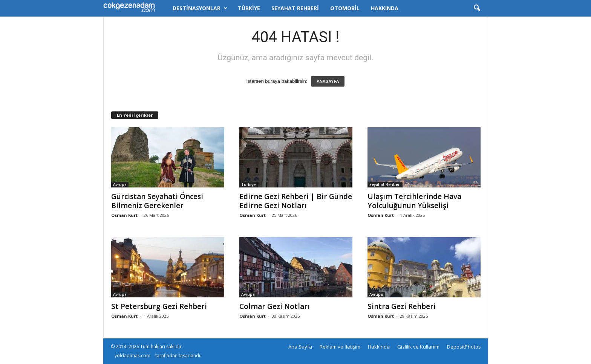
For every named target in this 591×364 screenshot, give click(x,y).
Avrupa (120, 184)
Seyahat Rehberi (295, 8)
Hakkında (385, 8)
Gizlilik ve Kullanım (418, 347)
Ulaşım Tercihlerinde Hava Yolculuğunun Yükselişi (414, 201)
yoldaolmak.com (132, 356)
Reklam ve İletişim (340, 347)
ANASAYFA (328, 81)
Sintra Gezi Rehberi (402, 306)
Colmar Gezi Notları (275, 306)
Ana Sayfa (300, 347)
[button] (477, 8)
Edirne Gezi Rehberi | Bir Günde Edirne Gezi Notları (296, 201)
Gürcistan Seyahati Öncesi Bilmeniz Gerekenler (157, 201)
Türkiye (249, 8)
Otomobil (345, 8)
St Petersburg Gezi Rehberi (159, 306)
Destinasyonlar (200, 8)
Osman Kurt (124, 215)
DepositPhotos (464, 347)
